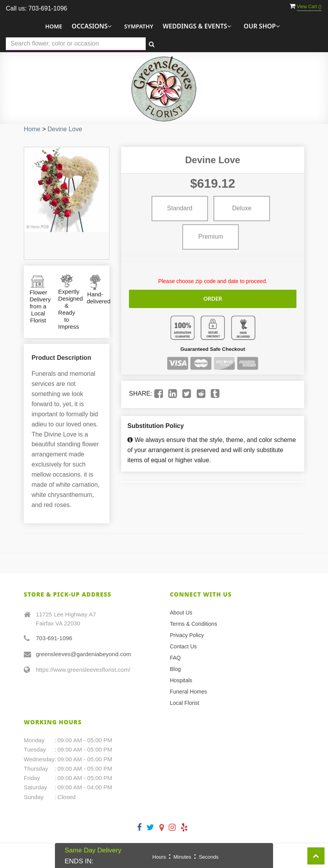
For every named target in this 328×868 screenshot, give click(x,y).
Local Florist (184, 703)
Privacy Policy (187, 635)
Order (213, 298)
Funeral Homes (189, 692)
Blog (175, 669)
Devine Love (65, 129)
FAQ (175, 658)
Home (54, 26)
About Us (181, 613)
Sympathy (139, 26)
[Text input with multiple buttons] (76, 44)
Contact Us (183, 646)
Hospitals (181, 680)
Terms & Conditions (193, 624)
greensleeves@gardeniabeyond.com (84, 654)
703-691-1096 (54, 638)
